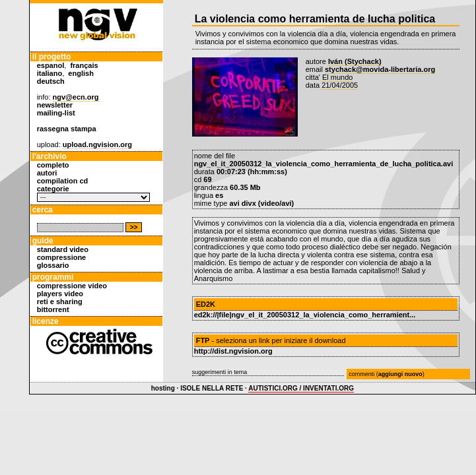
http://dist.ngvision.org (233, 351)
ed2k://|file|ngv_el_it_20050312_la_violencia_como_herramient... (305, 315)
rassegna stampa (67, 129)
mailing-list (56, 113)
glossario (53, 265)
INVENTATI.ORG (328, 388)
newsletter (55, 105)
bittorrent (53, 309)
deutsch (51, 81)
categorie (53, 189)
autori (47, 173)
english (81, 73)
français (84, 65)
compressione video (72, 286)
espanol (51, 65)
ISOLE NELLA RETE (212, 388)
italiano (50, 73)
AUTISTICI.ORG (273, 388)
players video (60, 294)
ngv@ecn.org (76, 97)
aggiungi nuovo (400, 374)
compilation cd (63, 181)
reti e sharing (60, 301)
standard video (63, 249)
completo (53, 165)
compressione (62, 257)
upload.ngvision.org (97, 144)
